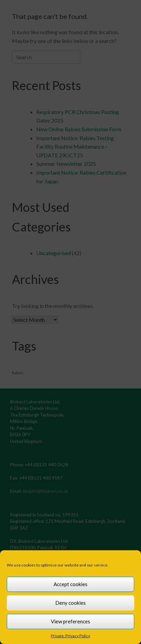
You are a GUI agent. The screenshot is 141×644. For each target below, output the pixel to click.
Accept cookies (70, 584)
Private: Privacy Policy (70, 636)
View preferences (70, 621)
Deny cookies (70, 603)
